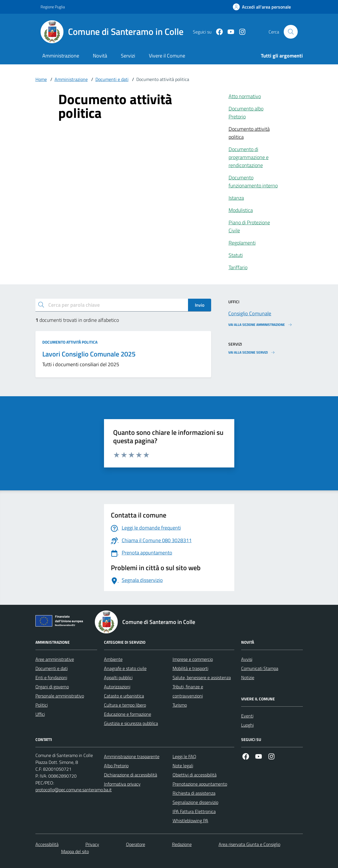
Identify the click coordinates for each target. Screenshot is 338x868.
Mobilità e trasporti (190, 668)
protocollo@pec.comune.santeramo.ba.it (74, 790)
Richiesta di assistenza (194, 793)
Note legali (183, 766)
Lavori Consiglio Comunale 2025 (89, 354)
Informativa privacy (122, 784)
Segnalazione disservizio (195, 802)
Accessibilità (47, 844)
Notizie (248, 677)
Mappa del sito (75, 851)
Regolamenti (242, 243)
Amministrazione (61, 56)
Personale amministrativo (60, 696)
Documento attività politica (249, 133)
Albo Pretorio (116, 766)
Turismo (180, 705)
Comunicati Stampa (260, 668)
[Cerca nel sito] (291, 32)
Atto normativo (245, 96)
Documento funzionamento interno (253, 182)
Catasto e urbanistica (124, 696)
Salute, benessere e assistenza (202, 677)
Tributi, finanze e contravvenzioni (188, 691)
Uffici (40, 714)
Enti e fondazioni (51, 677)
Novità (100, 56)
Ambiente (113, 659)
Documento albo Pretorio (246, 113)
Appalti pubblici (118, 677)
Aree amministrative (55, 659)
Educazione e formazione (128, 714)
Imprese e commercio (193, 659)
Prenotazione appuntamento (200, 784)
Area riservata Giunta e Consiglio (249, 844)
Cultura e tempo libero (125, 705)
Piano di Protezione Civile (249, 226)
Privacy (92, 844)
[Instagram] (240, 32)
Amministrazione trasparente (132, 756)
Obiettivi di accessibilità (195, 775)
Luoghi (247, 725)
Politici (42, 705)
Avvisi (247, 659)
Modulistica (241, 210)
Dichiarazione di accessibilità (131, 775)
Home (41, 79)
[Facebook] (217, 32)
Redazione (182, 844)
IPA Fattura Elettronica (194, 811)
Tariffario (238, 267)
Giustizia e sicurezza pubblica (131, 723)
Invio (200, 305)
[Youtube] (229, 32)
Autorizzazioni (117, 687)
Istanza (236, 198)
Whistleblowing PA (190, 821)
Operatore (136, 844)
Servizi (128, 56)
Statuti (236, 255)
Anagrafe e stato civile (125, 668)
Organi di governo (52, 687)
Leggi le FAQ (184, 756)
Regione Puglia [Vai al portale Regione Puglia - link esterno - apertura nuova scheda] (53, 7)
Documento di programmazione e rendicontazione (249, 157)
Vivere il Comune (167, 56)
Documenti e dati (112, 79)
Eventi (247, 716)
